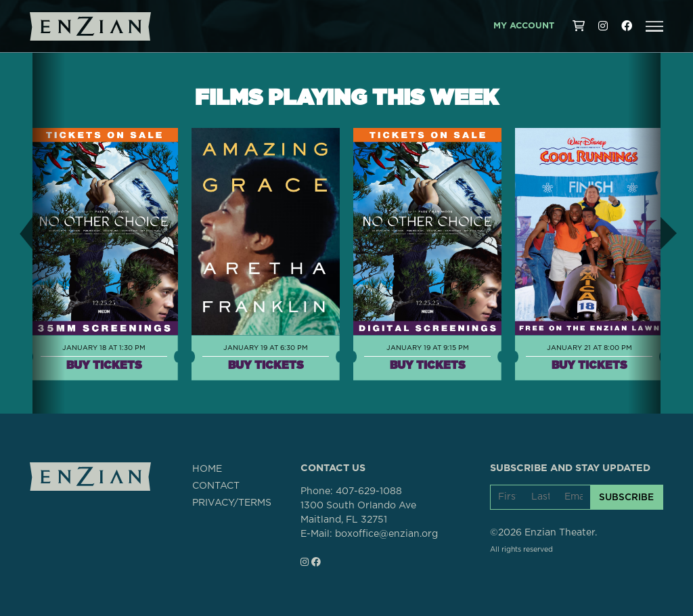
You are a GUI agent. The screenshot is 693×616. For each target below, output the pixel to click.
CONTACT (216, 486)
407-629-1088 (369, 491)
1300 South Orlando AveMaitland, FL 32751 (358, 513)
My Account (524, 26)
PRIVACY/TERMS (232, 503)
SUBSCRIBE (626, 497)
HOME (207, 469)
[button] (654, 26)
